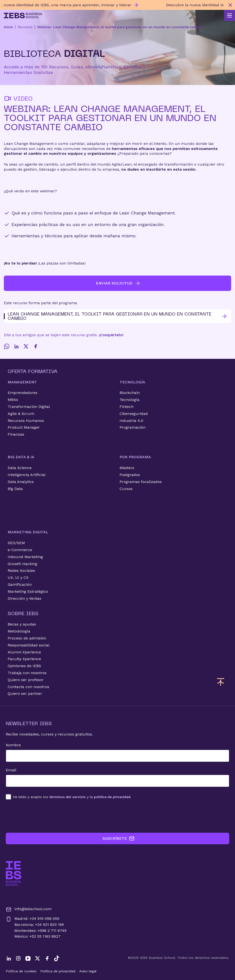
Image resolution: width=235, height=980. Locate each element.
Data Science (20, 468)
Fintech (127, 407)
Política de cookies (21, 971)
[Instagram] (18, 958)
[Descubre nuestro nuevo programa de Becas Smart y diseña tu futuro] (113, 5)
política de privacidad (112, 797)
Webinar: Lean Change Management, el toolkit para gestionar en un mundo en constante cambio (120, 27)
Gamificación (20, 584)
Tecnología (130, 400)
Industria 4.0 (131, 421)
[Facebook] (36, 346)
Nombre (13, 745)
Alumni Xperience (24, 652)
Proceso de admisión (27, 638)
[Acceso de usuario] (216, 15)
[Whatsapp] (7, 346)
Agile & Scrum (21, 414)
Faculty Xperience (24, 659)
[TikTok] (57, 958)
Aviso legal (88, 971)
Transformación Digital (29, 407)
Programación (133, 427)
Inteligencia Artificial (27, 475)
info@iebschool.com (29, 909)
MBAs (13, 400)
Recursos (25, 27)
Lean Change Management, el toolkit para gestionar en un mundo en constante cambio (116, 316)
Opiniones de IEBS (24, 666)
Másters (127, 468)
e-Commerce (20, 550)
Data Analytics (21, 482)
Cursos (126, 489)
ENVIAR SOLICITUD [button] (118, 283)
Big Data (15, 489)
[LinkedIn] (16, 346)
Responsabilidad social (29, 645)
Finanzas (16, 434)
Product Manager (24, 427)
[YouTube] (28, 958)
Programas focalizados (141, 482)
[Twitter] (26, 346)
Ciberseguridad (134, 414)
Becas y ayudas (22, 624)
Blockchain (130, 393)
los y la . (72, 797)
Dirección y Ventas (24, 598)
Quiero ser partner (25, 693)
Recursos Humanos (26, 421)
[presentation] (42, 816)
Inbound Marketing (25, 557)
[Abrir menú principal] (229, 15)
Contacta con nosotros (28, 687)
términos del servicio (67, 797)
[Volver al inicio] (23, 16)
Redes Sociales (21, 571)
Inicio (8, 27)
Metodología (19, 631)
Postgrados (130, 475)
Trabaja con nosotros (27, 673)
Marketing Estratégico (28, 591)
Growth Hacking (22, 564)
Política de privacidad (58, 971)
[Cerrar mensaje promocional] (230, 5)
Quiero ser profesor (26, 680)
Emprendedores (23, 393)
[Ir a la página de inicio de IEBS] (14, 874)
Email (11, 770)
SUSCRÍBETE (119, 838)
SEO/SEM (16, 543)
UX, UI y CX (18, 577)
